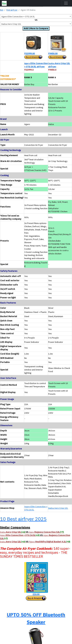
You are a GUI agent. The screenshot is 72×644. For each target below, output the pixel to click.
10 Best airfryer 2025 (23, 519)
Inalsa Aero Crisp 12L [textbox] (11, 24)
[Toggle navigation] (66, 3)
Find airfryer (12, 10)
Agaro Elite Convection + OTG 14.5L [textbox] (18, 16)
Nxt (2, 10)
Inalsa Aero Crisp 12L (58, 508)
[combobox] (36, 16)
